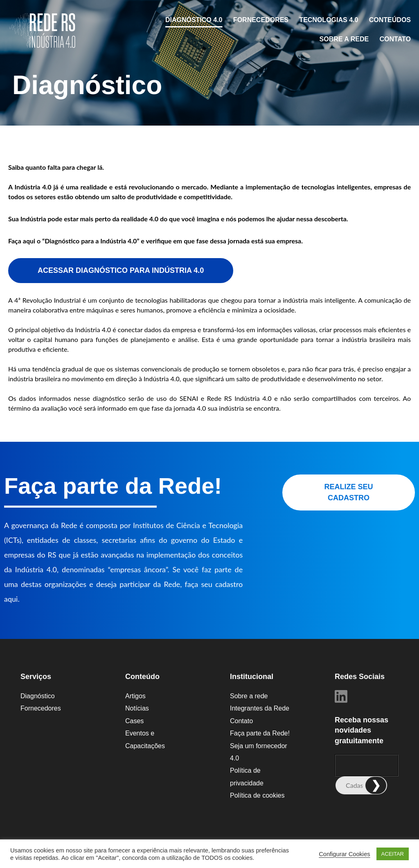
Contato (395, 39)
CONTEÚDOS (390, 20)
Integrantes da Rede (260, 708)
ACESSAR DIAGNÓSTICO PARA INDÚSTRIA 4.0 (121, 270)
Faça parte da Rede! (260, 733)
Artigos (135, 696)
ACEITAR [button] (393, 854)
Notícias (137, 708)
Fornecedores (261, 20)
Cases (134, 721)
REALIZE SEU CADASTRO (348, 492)
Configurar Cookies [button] (344, 854)
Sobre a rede (344, 39)
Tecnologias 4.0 (329, 20)
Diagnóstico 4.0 (194, 20)
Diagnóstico (38, 696)
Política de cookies (257, 795)
